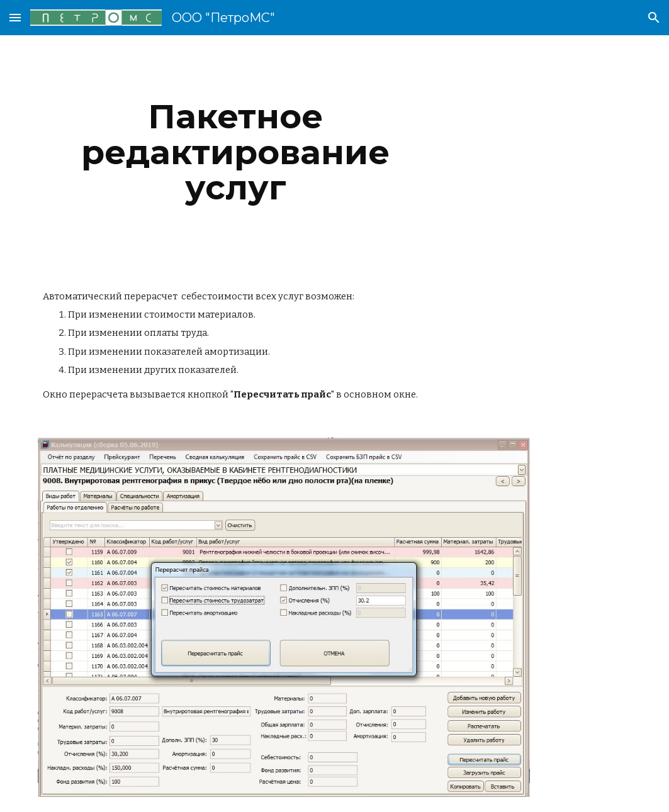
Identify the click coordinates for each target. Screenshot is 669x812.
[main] (236, 152)
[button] (15, 17)
